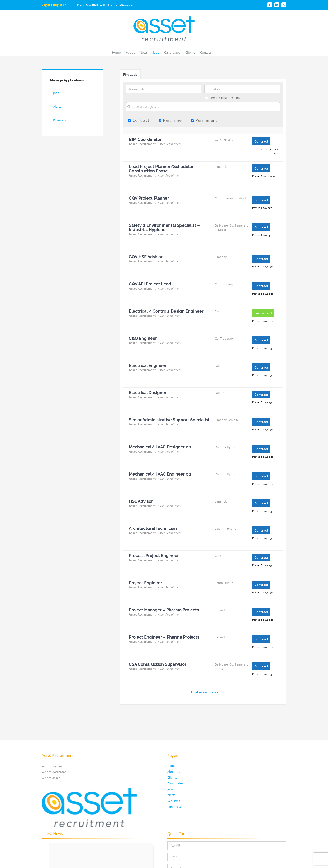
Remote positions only (225, 98)
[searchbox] (203, 107)
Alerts (171, 795)
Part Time (170, 120)
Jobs (170, 789)
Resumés (174, 801)
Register (60, 5)
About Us (174, 772)
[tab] (130, 74)
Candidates (175, 783)
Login (46, 5)
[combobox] (203, 107)
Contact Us (175, 807)
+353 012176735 (96, 5)
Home (171, 766)
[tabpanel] (203, 392)
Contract (139, 120)
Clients (172, 777)
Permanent (204, 120)
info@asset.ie (124, 5)
